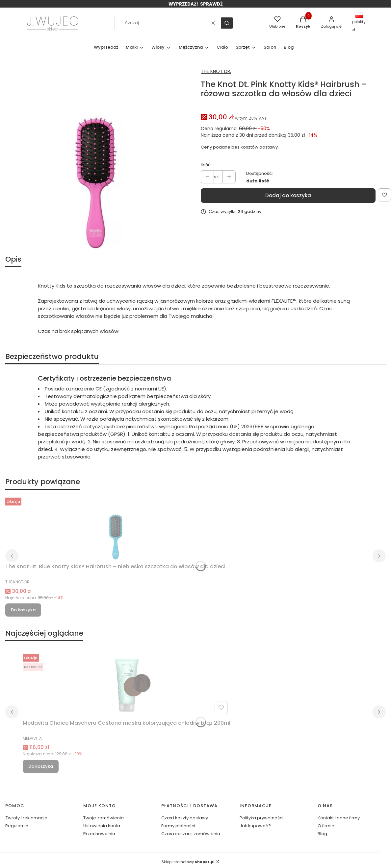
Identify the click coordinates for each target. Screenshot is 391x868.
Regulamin (17, 826)
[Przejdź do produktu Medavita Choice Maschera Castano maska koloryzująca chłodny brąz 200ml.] (126, 684)
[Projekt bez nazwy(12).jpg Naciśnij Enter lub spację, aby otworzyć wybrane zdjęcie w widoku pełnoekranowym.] (95, 158)
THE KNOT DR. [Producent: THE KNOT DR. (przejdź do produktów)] (216, 71)
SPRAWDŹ (211, 4)
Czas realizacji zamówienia (191, 834)
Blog (322, 834)
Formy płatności (178, 826)
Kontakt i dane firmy (339, 818)
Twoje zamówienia (104, 818)
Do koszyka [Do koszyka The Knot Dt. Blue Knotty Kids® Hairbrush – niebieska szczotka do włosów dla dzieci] (23, 610)
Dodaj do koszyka (288, 195)
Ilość (206, 165)
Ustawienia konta (102, 826)
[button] (227, 23)
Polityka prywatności (261, 818)
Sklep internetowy (188, 862)
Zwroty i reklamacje (26, 818)
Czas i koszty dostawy (185, 818)
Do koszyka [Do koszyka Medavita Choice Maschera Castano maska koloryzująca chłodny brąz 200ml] (41, 766)
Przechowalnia (99, 834)
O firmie (326, 826)
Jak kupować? (255, 826)
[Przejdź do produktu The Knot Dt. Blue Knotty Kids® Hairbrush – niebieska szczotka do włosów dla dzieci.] (116, 528)
